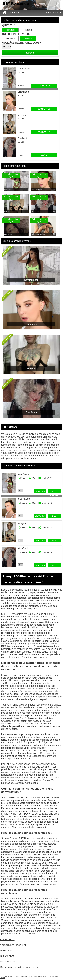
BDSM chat (7, 956)
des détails (44, 86)
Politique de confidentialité (50, 976)
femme (28, 30)
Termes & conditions (34, 976)
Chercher (15, 13)
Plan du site (24, 976)
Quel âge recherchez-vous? (21, 43)
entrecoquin (7, 939)
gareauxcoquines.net (13, 945)
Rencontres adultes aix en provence (22, 967)
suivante (30, 53)
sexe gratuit (7, 950)
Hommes (10, 30)
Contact (2, 978)
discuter (40, 491)
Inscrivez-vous (54, 13)
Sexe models (8, 962)
